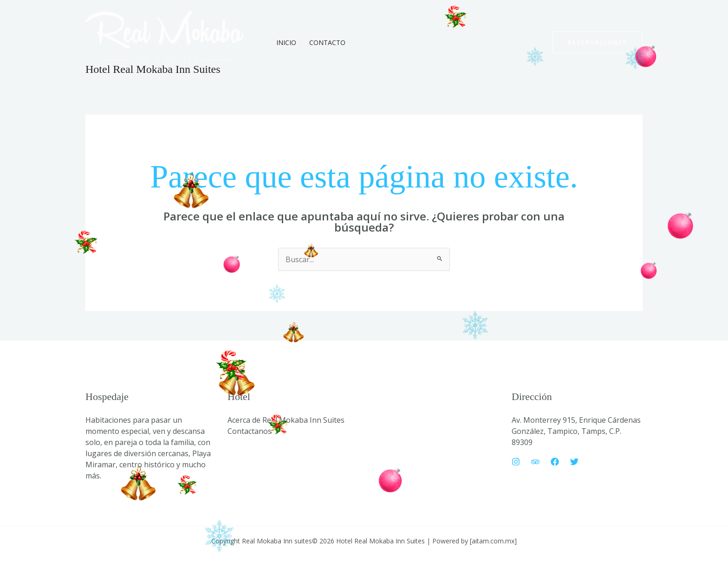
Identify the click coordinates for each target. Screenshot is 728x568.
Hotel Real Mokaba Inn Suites (153, 69)
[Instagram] (516, 462)
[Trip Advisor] (535, 462)
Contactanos (250, 431)
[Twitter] (574, 462)
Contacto (327, 42)
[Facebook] (555, 462)
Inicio (286, 42)
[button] (598, 42)
